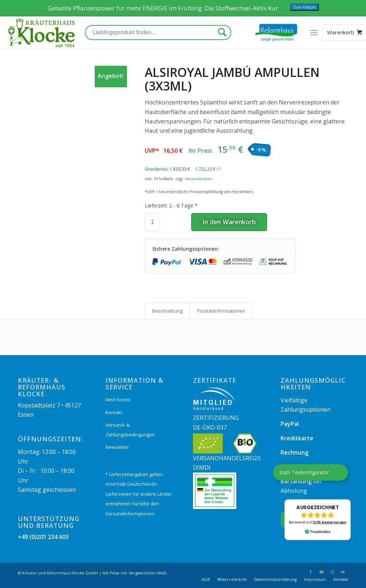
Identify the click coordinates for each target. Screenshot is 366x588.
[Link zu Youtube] (321, 572)
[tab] (167, 311)
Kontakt (114, 412)
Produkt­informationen (221, 311)
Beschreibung (167, 311)
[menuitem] (206, 579)
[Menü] (314, 33)
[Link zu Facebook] (311, 572)
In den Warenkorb (229, 222)
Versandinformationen (130, 514)
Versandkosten (199, 179)
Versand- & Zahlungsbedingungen (130, 430)
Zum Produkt (305, 7)
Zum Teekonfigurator (304, 472)
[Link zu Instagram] (332, 572)
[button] (318, 520)
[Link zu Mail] (343, 572)
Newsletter (117, 447)
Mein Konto (118, 400)
